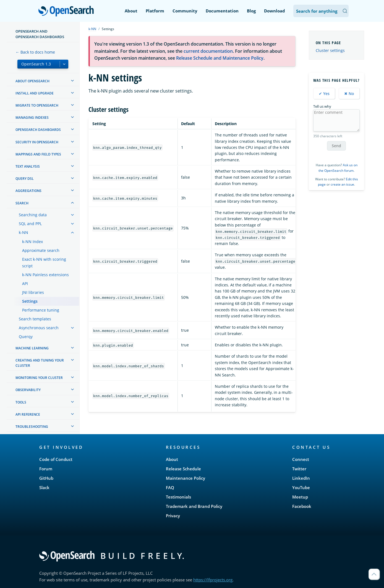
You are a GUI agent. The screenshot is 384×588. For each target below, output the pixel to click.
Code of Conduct (56, 459)
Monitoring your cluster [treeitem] (39, 378)
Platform (155, 11)
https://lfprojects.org (213, 580)
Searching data (33, 215)
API (25, 284)
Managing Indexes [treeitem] (32, 118)
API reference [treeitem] (28, 414)
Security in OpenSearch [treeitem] (37, 142)
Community (185, 11)
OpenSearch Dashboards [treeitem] (38, 130)
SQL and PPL (30, 224)
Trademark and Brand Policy (194, 506)
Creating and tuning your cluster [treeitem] (40, 363)
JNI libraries (33, 292)
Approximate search (41, 250)
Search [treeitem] (22, 203)
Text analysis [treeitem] (28, 166)
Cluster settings (330, 50)
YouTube (301, 487)
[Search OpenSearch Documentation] (321, 11)
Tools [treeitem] (21, 402)
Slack (44, 487)
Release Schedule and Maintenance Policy (220, 58)
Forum (46, 469)
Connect (301, 459)
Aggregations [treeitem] (28, 191)
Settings (30, 301)
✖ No (349, 93)
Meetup (300, 497)
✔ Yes (324, 93)
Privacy (173, 516)
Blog (251, 11)
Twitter (299, 469)
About (131, 11)
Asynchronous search (39, 328)
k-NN (23, 232)
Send (336, 146)
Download (275, 11)
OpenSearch (68, 12)
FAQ (170, 487)
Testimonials (178, 497)
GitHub (46, 478)
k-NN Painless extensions (45, 275)
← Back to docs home (35, 52)
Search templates (35, 319)
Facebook (302, 506)
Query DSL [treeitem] (25, 179)
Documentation (222, 11)
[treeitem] (72, 81)
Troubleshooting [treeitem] (32, 427)
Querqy (26, 337)
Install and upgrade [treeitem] (35, 93)
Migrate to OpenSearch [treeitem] (37, 105)
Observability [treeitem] (28, 390)
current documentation (208, 51)
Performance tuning (41, 310)
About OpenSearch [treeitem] (32, 81)
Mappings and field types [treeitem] (38, 154)
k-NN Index (32, 242)
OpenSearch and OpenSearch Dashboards (40, 34)
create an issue (342, 184)
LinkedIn (301, 478)
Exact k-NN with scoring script (44, 263)
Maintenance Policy (186, 478)
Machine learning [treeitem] (32, 348)
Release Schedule (183, 469)
